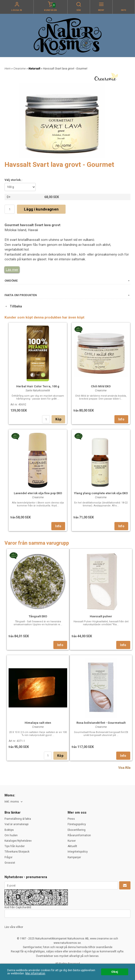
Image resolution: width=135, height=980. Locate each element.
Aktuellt (72, 846)
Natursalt (35, 68)
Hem (8, 68)
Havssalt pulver (101, 616)
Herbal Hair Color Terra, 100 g (38, 386)
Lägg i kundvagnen (41, 209)
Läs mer (12, 270)
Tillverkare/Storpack (17, 852)
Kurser (72, 841)
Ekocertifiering (77, 830)
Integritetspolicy (78, 852)
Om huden (11, 835)
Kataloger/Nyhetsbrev (18, 841)
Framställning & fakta (18, 819)
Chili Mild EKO (101, 386)
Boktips (9, 830)
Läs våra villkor (14, 927)
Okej (115, 972)
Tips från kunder (15, 846)
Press (71, 819)
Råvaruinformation (79, 835)
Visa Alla (124, 768)
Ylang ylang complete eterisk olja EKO (101, 493)
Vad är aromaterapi (17, 824)
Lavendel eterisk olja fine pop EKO (38, 493)
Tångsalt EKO (38, 616)
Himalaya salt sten (38, 723)
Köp (58, 419)
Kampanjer (74, 857)
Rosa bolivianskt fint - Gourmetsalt (101, 723)
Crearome (20, 68)
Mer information (35, 973)
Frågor (8, 857)
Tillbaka (13, 306)
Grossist (10, 863)
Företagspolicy (77, 824)
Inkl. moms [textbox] (12, 802)
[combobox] (14, 802)
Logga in (17, 10)
